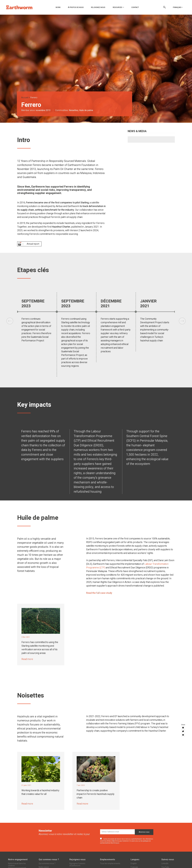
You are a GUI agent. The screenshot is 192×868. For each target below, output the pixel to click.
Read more (27, 659)
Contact (135, 7)
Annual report (33, 244)
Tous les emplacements (110, 864)
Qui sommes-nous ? (49, 860)
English (134, 864)
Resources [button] (118, 7)
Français (177, 7)
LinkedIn (165, 864)
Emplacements (108, 860)
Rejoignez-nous (98, 7)
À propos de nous (76, 7)
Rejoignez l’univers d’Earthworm (77, 865)
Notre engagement (18, 860)
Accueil (25, 98)
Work (58, 7)
